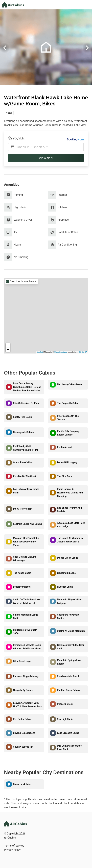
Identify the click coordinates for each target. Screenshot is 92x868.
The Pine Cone (65, 476)
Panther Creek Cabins (68, 690)
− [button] (8, 350)
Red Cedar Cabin (22, 719)
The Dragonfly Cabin (68, 403)
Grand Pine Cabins (23, 462)
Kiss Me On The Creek (25, 476)
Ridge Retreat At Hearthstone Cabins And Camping (70, 493)
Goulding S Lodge (66, 573)
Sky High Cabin (65, 719)
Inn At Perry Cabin (23, 509)
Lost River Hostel (22, 587)
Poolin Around (65, 447)
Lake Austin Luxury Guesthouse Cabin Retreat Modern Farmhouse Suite (27, 387)
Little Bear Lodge (22, 661)
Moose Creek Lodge (68, 558)
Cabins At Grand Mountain (71, 631)
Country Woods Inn (23, 747)
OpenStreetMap (61, 352)
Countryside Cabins (23, 432)
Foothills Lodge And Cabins (27, 524)
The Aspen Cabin (22, 573)
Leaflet (40, 352)
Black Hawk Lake (22, 784)
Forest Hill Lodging (67, 462)
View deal (46, 158)
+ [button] (8, 345)
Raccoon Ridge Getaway (26, 676)
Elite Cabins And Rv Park (26, 403)
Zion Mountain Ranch (68, 676)
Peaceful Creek (65, 704)
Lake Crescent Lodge (68, 733)
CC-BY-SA (83, 352)
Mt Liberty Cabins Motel (70, 384)
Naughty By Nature (23, 690)
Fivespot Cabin (65, 587)
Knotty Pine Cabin (22, 417)
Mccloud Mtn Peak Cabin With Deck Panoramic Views (26, 542)
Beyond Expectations (24, 733)
